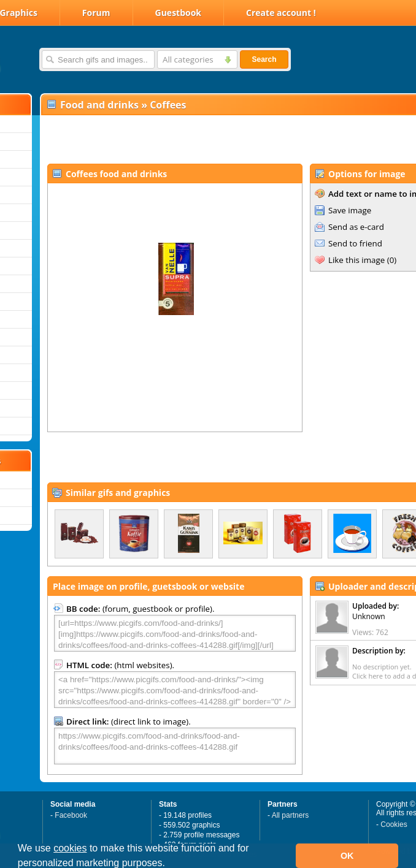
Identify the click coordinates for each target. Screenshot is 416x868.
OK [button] (347, 856)
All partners (291, 815)
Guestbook (179, 13)
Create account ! (281, 13)
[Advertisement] (185, 139)
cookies (70, 848)
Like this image (356, 260)
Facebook (71, 815)
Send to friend (355, 243)
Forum (96, 13)
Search (264, 59)
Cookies (394, 824)
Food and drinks (99, 105)
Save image (350, 210)
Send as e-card (356, 227)
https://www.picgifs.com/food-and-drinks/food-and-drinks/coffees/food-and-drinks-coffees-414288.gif (175, 746)
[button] (169, 864)
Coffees (168, 105)
